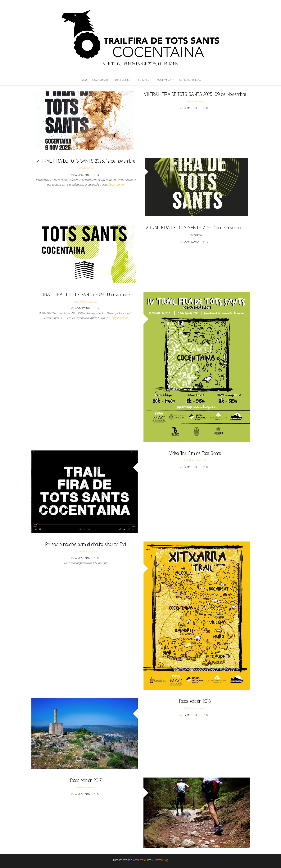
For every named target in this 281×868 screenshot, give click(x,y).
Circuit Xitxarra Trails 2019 (85, 302)
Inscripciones (122, 80)
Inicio (84, 80)
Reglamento (100, 80)
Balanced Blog (161, 860)
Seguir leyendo (117, 184)
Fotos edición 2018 (195, 701)
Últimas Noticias (190, 80)
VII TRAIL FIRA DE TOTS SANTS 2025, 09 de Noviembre (195, 94)
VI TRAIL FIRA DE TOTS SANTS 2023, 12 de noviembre (86, 161)
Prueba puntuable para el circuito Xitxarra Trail (86, 544)
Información (144, 80)
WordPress (139, 860)
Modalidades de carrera (194, 708)
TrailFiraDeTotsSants (194, 101)
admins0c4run (192, 108)
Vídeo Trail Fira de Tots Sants (195, 453)
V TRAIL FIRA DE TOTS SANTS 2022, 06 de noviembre (195, 228)
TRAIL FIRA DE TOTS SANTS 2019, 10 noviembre (86, 294)
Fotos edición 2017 (86, 780)
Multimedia (165, 80)
